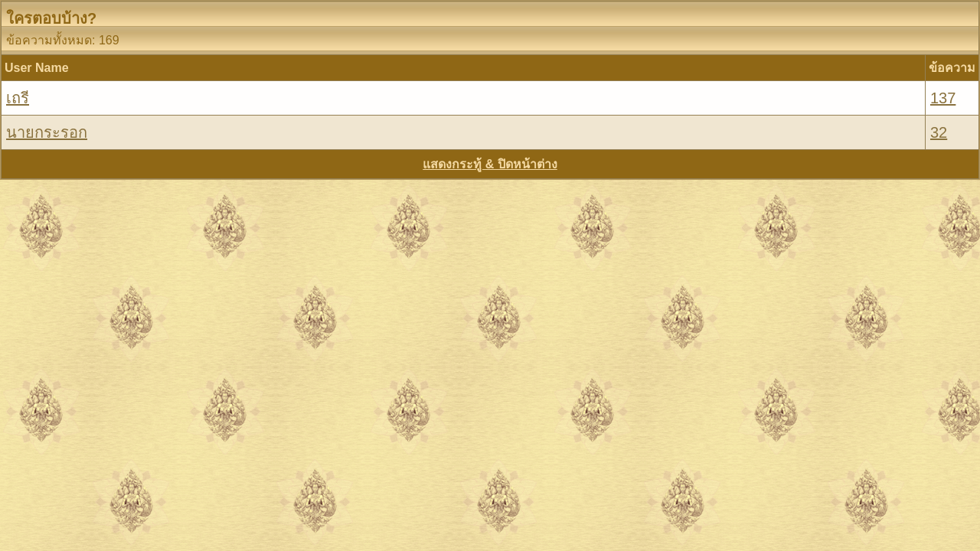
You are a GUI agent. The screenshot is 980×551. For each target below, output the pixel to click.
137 (943, 98)
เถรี (18, 98)
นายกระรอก (47, 132)
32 (939, 132)
